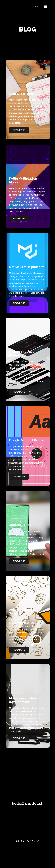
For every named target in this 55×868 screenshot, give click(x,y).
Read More (18, 130)
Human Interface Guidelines (20, 354)
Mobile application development (22, 700)
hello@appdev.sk (28, 803)
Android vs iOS (18, 525)
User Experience (20, 94)
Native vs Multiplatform (25, 267)
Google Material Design (25, 440)
